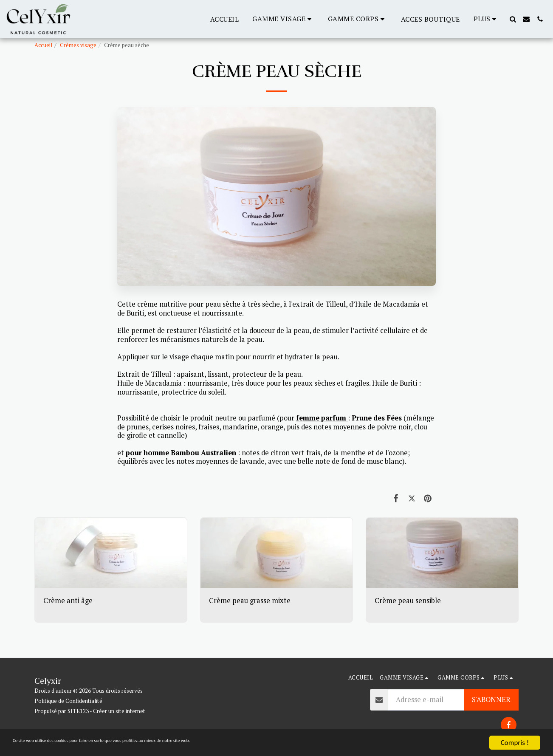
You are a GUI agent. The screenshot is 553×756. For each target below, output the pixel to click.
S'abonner (491, 700)
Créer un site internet (119, 711)
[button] (283, 19)
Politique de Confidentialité (68, 701)
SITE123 (78, 711)
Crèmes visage (78, 45)
